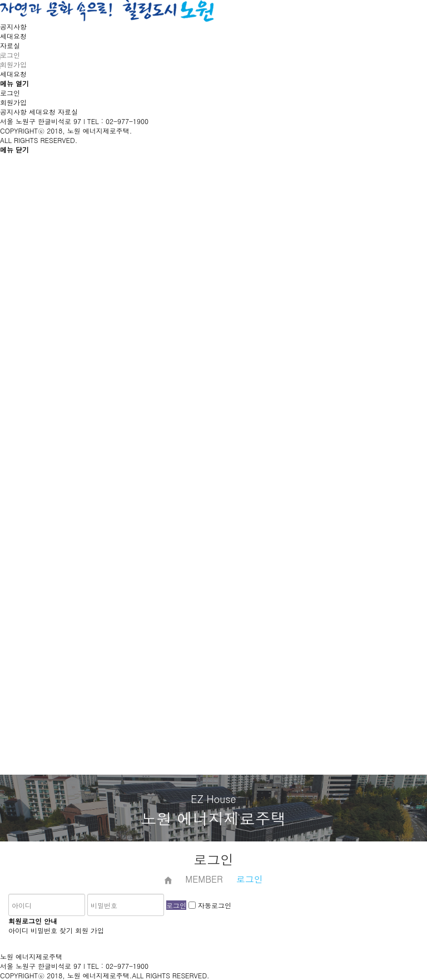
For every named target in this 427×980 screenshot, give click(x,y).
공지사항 (13, 26)
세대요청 (13, 36)
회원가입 (13, 64)
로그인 (10, 55)
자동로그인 (215, 905)
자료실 (10, 45)
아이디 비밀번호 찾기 (41, 930)
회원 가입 (90, 930)
